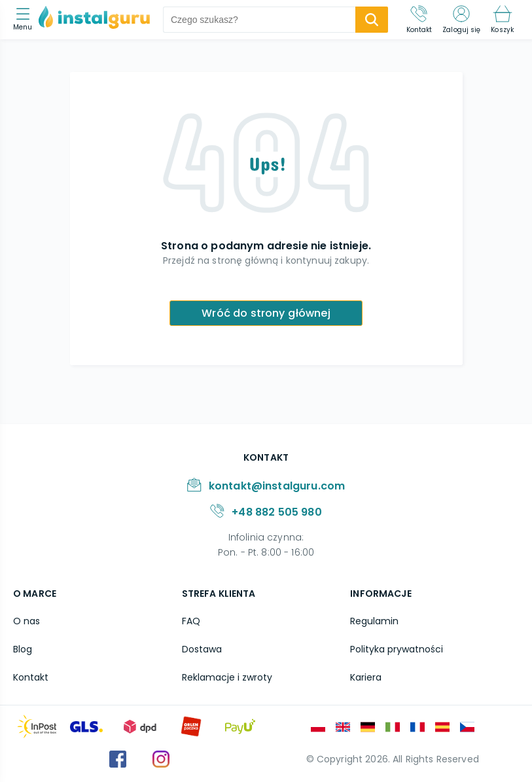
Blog (23, 649)
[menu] (26, 20)
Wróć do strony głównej (266, 313)
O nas (27, 621)
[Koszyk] (502, 20)
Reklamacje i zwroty (227, 677)
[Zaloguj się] (461, 20)
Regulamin (374, 621)
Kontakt (31, 677)
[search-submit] (372, 20)
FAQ (191, 621)
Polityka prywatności (397, 649)
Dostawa (202, 649)
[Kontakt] (419, 20)
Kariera (366, 677)
